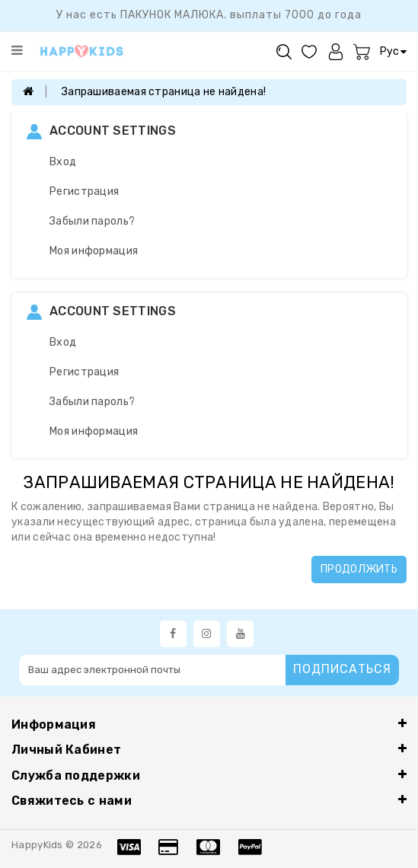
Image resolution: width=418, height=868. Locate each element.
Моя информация (94, 251)
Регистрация (84, 191)
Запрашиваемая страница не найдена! (164, 92)
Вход (63, 162)
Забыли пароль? (92, 221)
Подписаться (342, 669)
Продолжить (359, 569)
